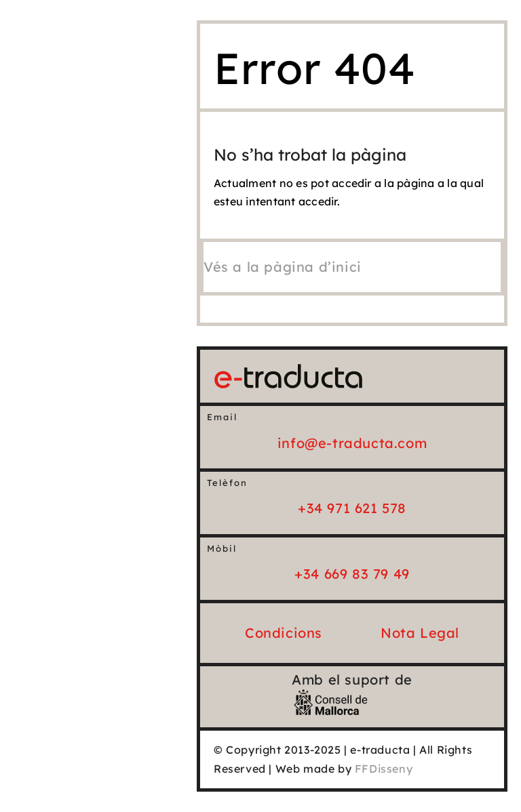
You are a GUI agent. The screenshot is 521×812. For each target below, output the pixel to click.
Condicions (284, 633)
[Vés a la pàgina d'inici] (283, 267)
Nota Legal (420, 633)
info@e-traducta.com (352, 443)
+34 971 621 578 (352, 508)
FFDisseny (384, 769)
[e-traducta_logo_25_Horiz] (288, 370)
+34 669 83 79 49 (352, 574)
